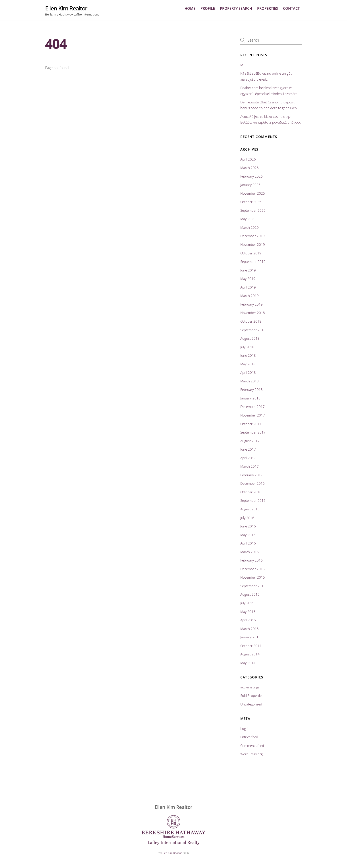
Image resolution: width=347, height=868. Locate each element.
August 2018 (250, 339)
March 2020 (250, 228)
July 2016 (247, 518)
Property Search (236, 9)
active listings (250, 687)
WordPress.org (252, 754)
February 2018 (252, 390)
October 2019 (251, 253)
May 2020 (248, 219)
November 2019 (253, 245)
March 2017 (250, 467)
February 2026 (252, 176)
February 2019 (252, 304)
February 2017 (252, 475)
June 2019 (248, 270)
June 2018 (248, 356)
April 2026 (248, 159)
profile (208, 9)
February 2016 (252, 560)
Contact (291, 9)
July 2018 (247, 347)
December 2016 (253, 484)
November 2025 (253, 193)
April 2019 (248, 287)
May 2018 (248, 364)
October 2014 (251, 646)
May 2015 (248, 612)
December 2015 (253, 569)
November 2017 (253, 415)
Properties (268, 9)
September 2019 (253, 262)
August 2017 (250, 441)
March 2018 (250, 381)
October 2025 (251, 202)
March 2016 (250, 552)
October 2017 (251, 424)
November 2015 (253, 577)
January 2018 (250, 398)
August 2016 (250, 509)
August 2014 (250, 654)
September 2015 (253, 586)
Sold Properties (252, 696)
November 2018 (253, 313)
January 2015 (250, 637)
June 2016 (248, 526)
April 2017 (248, 458)
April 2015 (248, 620)
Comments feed (252, 746)
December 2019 (253, 236)
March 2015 (250, 629)
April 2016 (248, 543)
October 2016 (251, 492)
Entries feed (249, 737)
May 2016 (248, 535)
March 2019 (250, 296)
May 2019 (248, 279)
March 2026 (250, 168)
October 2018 (251, 322)
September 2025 (253, 210)
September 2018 (253, 330)
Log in (245, 728)
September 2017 (253, 432)
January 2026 (250, 185)
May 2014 (248, 663)
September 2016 (253, 501)
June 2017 (248, 449)
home (190, 9)
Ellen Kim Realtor (172, 853)
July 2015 (247, 603)
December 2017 (253, 407)
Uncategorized (251, 704)
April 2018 (248, 373)
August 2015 (250, 595)
